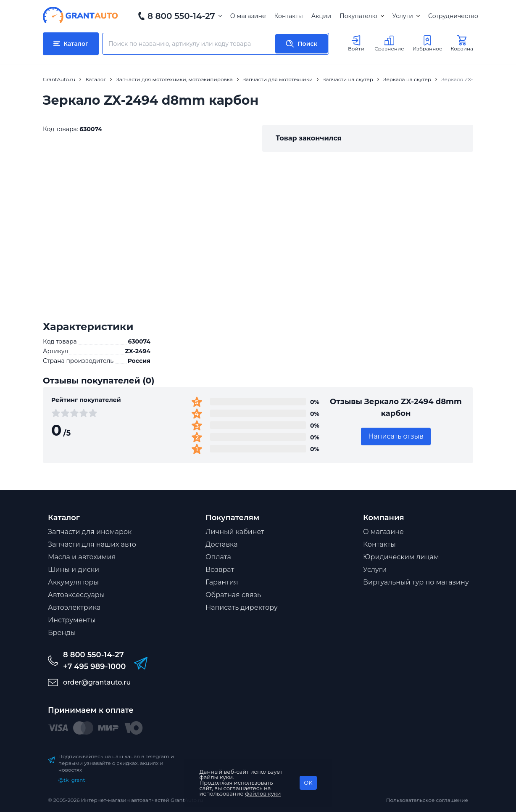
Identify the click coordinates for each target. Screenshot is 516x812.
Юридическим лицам (401, 557)
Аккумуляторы (73, 582)
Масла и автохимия (82, 557)
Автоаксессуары (76, 595)
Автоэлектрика (74, 607)
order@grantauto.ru (97, 682)
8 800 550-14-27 (181, 16)
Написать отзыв (396, 436)
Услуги (406, 16)
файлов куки (263, 793)
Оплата (218, 557)
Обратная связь (233, 595)
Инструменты (72, 620)
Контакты (289, 16)
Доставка (222, 544)
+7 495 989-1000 (94, 667)
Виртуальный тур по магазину (416, 582)
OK (308, 783)
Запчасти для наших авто (92, 544)
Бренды (62, 633)
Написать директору (242, 607)
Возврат (220, 570)
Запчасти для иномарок (90, 532)
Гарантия (222, 582)
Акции (321, 16)
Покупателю (362, 16)
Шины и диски (74, 570)
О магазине (248, 16)
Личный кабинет (235, 532)
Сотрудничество (453, 16)
